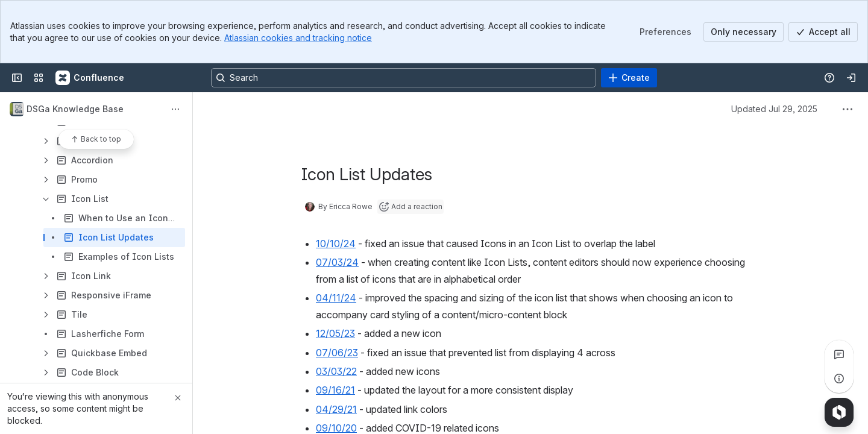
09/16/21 (335, 390)
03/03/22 (336, 371)
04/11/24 (336, 298)
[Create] (629, 78)
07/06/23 (337, 353)
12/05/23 (335, 333)
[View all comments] (839, 354)
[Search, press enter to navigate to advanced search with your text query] (404, 78)
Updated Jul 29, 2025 (774, 109)
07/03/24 (337, 262)
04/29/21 (336, 409)
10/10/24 (336, 244)
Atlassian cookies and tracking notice (298, 38)
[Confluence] (90, 78)
